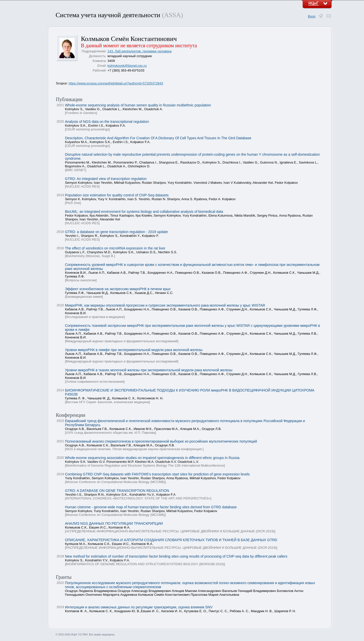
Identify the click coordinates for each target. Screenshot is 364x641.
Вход (312, 16)
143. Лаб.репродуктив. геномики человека (139, 51)
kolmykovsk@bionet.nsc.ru (127, 66)
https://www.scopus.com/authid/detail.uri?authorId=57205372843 (116, 83)
